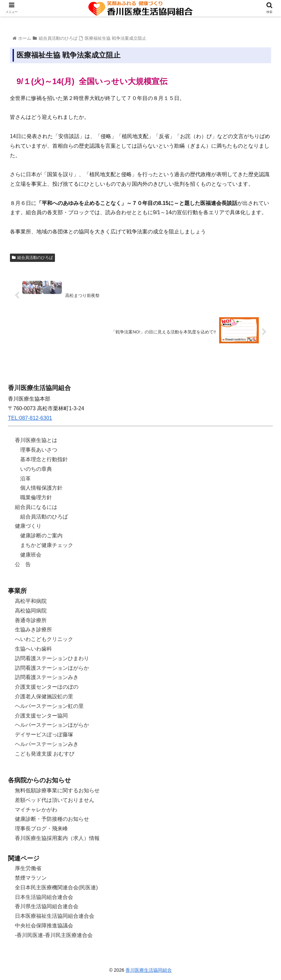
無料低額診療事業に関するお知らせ (57, 790)
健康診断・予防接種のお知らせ (52, 819)
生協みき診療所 (33, 630)
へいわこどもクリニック (44, 639)
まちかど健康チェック (47, 545)
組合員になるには (36, 507)
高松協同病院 (31, 611)
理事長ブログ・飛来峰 (41, 829)
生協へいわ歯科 (33, 649)
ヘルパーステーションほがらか (52, 725)
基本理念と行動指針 (44, 459)
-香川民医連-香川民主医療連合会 (54, 935)
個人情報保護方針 (41, 488)
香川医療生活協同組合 (149, 970)
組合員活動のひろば (32, 258)
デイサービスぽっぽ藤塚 (44, 735)
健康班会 (31, 555)
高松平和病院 (31, 601)
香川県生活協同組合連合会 (47, 906)
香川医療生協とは (36, 440)
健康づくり (28, 526)
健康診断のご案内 (41, 536)
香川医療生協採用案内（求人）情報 (57, 838)
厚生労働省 (28, 868)
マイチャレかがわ (36, 810)
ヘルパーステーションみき (47, 744)
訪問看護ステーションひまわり (52, 658)
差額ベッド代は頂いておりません (55, 800)
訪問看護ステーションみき (47, 677)
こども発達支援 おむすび (45, 754)
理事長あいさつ (39, 450)
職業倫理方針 (36, 497)
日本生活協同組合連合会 (44, 897)
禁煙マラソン (31, 878)
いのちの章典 (36, 469)
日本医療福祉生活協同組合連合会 (55, 916)
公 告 (23, 564)
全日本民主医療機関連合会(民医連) (56, 887)
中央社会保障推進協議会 (44, 926)
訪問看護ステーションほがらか (52, 668)
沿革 (25, 479)
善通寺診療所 (31, 620)
